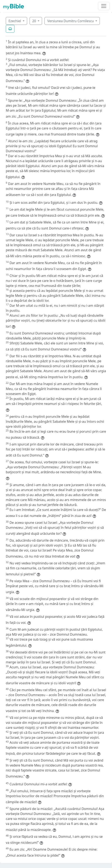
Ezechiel (15, 21)
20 (35, 21)
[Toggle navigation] (104, 6)
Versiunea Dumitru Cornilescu (71, 21)
